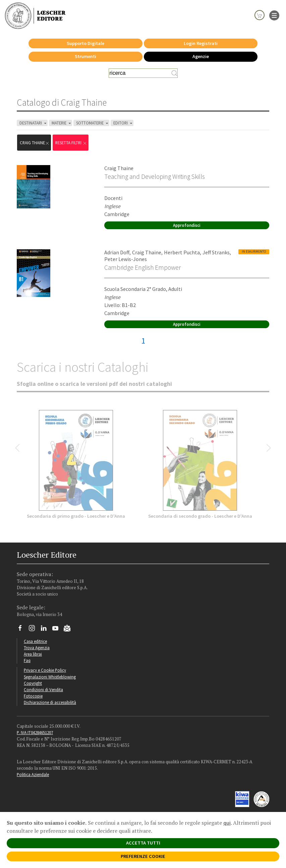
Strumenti (85, 56)
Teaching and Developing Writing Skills (155, 176)
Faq (27, 660)
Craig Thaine (119, 168)
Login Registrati (201, 43)
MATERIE (62, 123)
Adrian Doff (117, 252)
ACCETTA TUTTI (143, 843)
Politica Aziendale (33, 774)
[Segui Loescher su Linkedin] (46, 630)
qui (227, 823)
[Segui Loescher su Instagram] (34, 630)
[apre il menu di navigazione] (274, 15)
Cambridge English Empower (142, 267)
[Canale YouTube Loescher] (58, 630)
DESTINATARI (34, 123)
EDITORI (123, 123)
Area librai (33, 654)
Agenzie (201, 56)
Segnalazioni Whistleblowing (50, 677)
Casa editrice (35, 641)
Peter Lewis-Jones (126, 259)
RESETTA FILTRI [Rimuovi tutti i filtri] (71, 143)
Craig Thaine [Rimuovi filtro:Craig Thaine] (35, 143)
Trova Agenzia (37, 648)
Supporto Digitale (85, 43)
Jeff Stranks (216, 252)
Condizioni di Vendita (43, 690)
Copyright (33, 683)
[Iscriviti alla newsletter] (70, 629)
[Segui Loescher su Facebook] (23, 630)
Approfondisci (187, 225)
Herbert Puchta (182, 252)
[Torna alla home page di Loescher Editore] (35, 16)
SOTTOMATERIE (93, 123)
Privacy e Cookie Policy (45, 670)
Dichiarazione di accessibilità (50, 702)
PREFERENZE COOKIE (143, 856)
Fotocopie (33, 696)
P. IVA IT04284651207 (35, 732)
